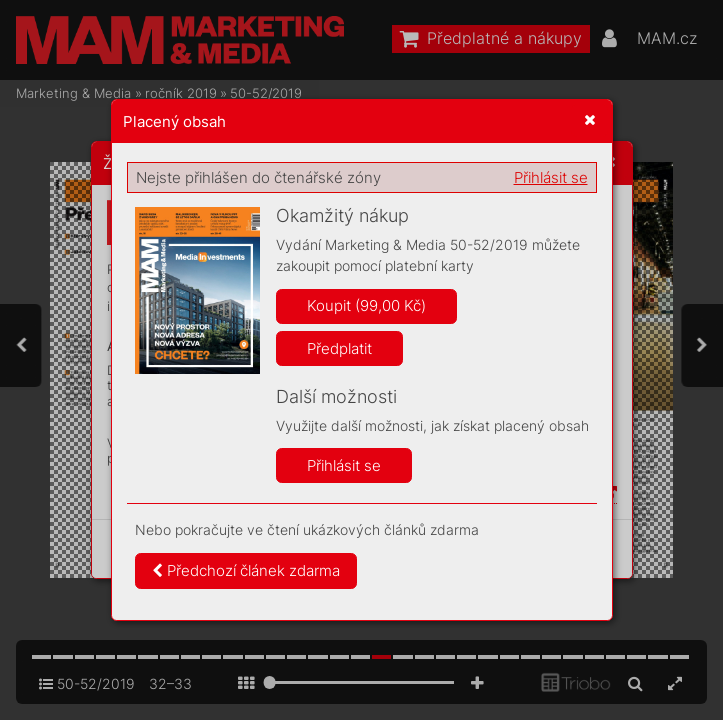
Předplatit (339, 348)
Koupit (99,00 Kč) (366, 305)
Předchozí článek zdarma (246, 570)
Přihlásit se (551, 177)
